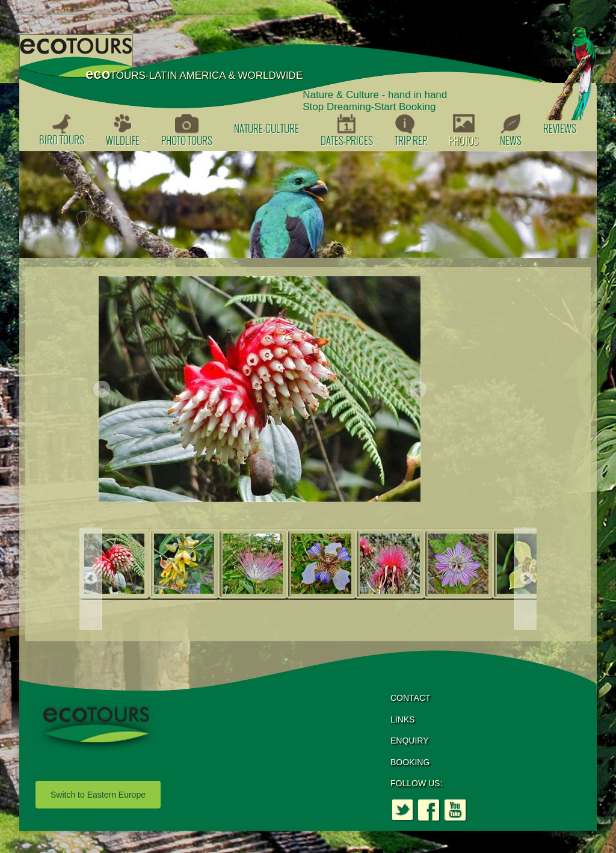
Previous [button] (101, 390)
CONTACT (411, 698)
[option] (308, 205)
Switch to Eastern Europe (98, 795)
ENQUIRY (410, 741)
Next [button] (417, 390)
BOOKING (410, 762)
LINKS (402, 719)
